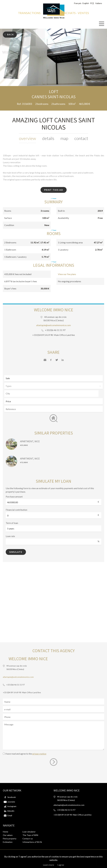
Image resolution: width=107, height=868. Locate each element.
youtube (11, 802)
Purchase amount (14, 497)
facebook (12, 797)
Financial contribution (16, 510)
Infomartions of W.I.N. (32, 842)
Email (10, 815)
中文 (92, 3)
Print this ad (54, 190)
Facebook (51, 360)
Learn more (48, 865)
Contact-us (28, 839)
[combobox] (51, 394)
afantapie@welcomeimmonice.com (53, 325)
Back (11, 34)
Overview (27, 138)
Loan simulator (29, 832)
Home (6, 832)
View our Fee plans (67, 274)
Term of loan (12, 523)
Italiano (99, 3)
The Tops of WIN (30, 835)
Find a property (10, 839)
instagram (12, 806)
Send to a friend (45, 360)
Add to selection (105, 89)
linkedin (11, 811)
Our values (8, 835)
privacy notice (39, 754)
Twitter (57, 360)
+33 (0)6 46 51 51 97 (55, 330)
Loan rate (10, 536)
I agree (61, 865)
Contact (81, 138)
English (86, 3)
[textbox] (52, 393)
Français (78, 3)
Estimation (8, 842)
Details (48, 138)
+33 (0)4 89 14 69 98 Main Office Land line (54, 335)
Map (64, 138)
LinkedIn (63, 360)
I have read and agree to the (26, 754)
